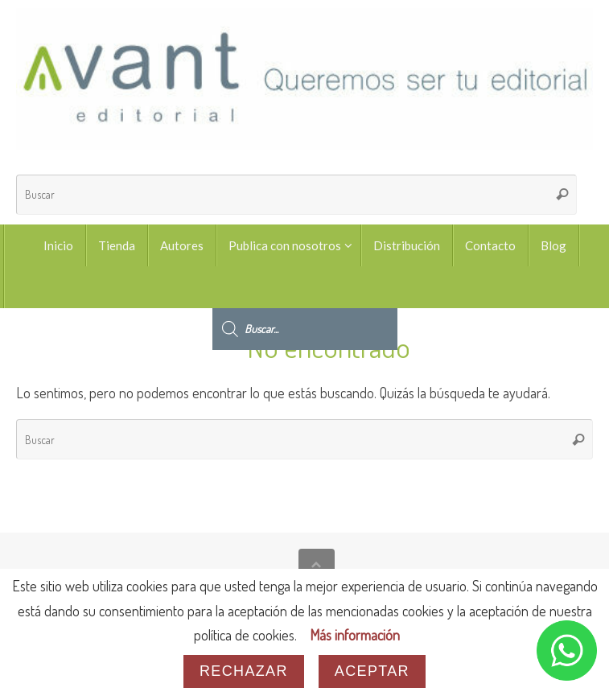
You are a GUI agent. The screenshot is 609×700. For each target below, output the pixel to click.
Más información (355, 635)
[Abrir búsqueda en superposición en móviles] (305, 287)
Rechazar (244, 671)
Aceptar (372, 671)
